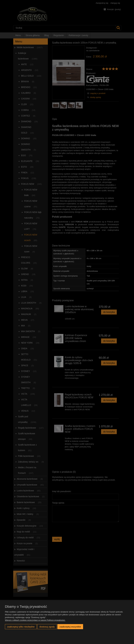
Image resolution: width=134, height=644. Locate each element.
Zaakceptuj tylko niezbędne (21, 627)
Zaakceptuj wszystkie (70, 627)
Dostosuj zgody (47, 627)
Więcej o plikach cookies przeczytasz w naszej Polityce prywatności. (35, 620)
